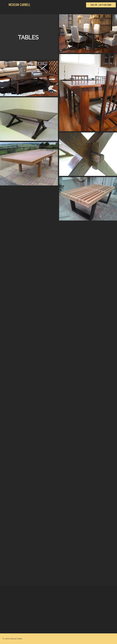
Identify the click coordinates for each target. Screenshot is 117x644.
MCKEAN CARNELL (19, 5)
